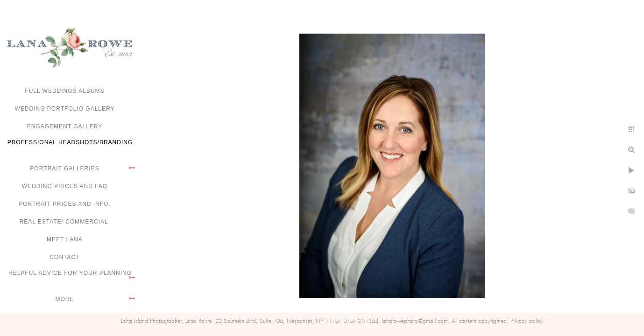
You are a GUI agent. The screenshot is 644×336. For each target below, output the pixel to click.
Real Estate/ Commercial (64, 222)
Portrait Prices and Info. (65, 204)
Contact (64, 257)
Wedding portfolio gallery (65, 109)
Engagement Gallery (65, 126)
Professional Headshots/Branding (70, 142)
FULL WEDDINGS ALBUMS (64, 91)
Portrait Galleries (64, 168)
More (65, 299)
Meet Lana (65, 239)
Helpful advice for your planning (70, 273)
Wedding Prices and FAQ (65, 186)
